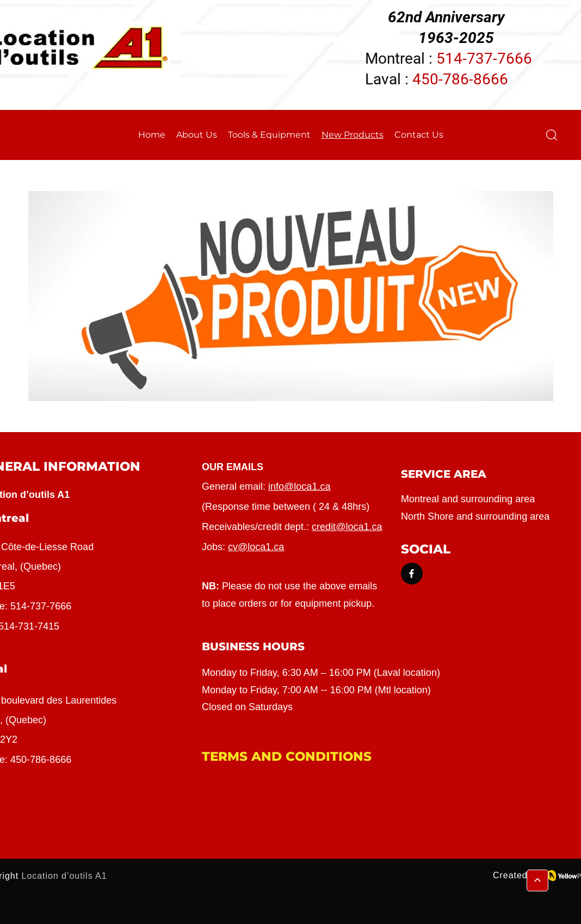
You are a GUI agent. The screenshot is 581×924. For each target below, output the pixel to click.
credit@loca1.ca (347, 527)
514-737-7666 (41, 606)
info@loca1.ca (299, 486)
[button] (552, 135)
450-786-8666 (460, 79)
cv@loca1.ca (256, 547)
